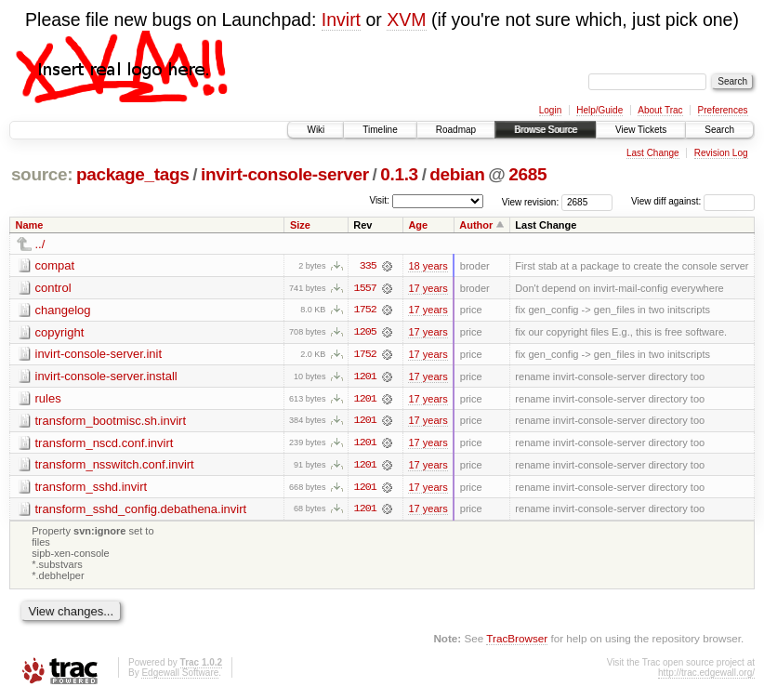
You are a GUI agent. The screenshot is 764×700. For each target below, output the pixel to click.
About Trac (660, 110)
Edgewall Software (180, 675)
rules (48, 399)
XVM (406, 20)
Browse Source (546, 130)
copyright (60, 332)
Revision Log (721, 153)
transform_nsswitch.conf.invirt (115, 466)
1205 (365, 333)
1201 (365, 377)
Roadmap (456, 130)
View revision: (531, 201)
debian (457, 174)
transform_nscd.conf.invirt (105, 444)
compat (55, 265)
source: (42, 174)
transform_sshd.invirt (92, 489)
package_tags (133, 174)
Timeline (380, 130)
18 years (428, 266)
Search (719, 130)
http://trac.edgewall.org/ (706, 675)
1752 (365, 310)
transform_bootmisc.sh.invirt (111, 422)
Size (300, 225)
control (53, 288)
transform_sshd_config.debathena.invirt (141, 511)
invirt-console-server (285, 174)
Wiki (316, 130)
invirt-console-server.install (106, 377)
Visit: (379, 200)
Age (418, 225)
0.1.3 (399, 174)
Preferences (723, 110)
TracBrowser (517, 640)
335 (368, 266)
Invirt (341, 20)
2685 (527, 174)
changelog (63, 310)
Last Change (653, 153)
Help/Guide (599, 110)
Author (476, 225)
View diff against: (693, 201)
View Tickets (641, 130)
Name (30, 225)
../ (40, 244)
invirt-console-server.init (99, 355)
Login (550, 110)
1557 (365, 288)
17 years (428, 288)
